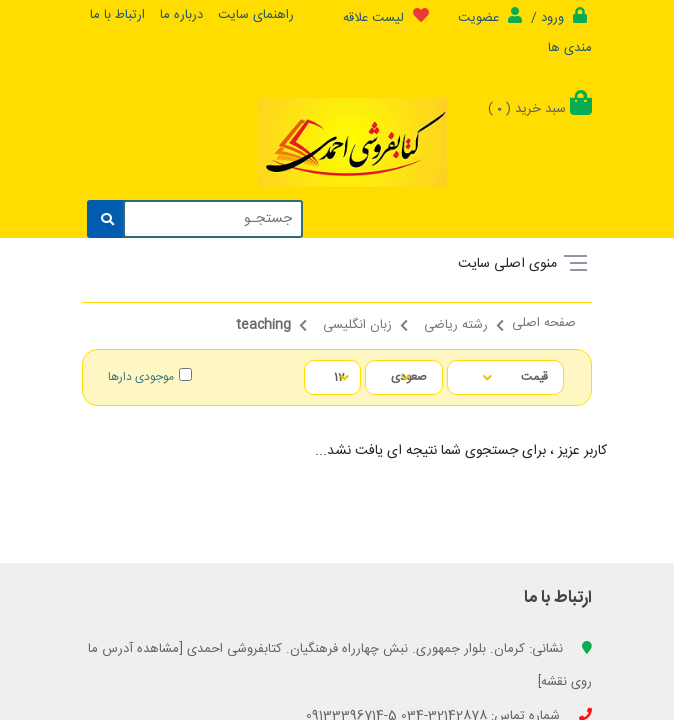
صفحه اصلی (544, 325)
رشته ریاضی (456, 327)
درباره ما (181, 15)
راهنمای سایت (256, 15)
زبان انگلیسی (357, 327)
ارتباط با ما (117, 15)
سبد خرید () (540, 109)
